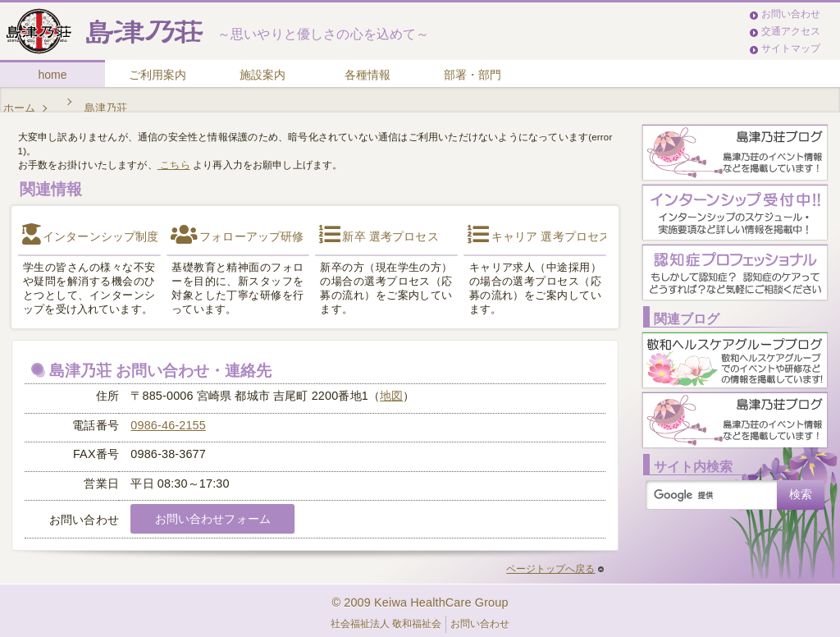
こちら (174, 165)
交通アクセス (791, 31)
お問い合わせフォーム (213, 519)
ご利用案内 (157, 75)
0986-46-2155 (168, 425)
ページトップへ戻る (555, 569)
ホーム (19, 108)
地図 (391, 396)
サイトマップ (791, 48)
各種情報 (367, 75)
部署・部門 (472, 75)
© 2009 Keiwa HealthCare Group (420, 603)
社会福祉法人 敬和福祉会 (386, 624)
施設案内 (262, 75)
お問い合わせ (791, 14)
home (52, 75)
